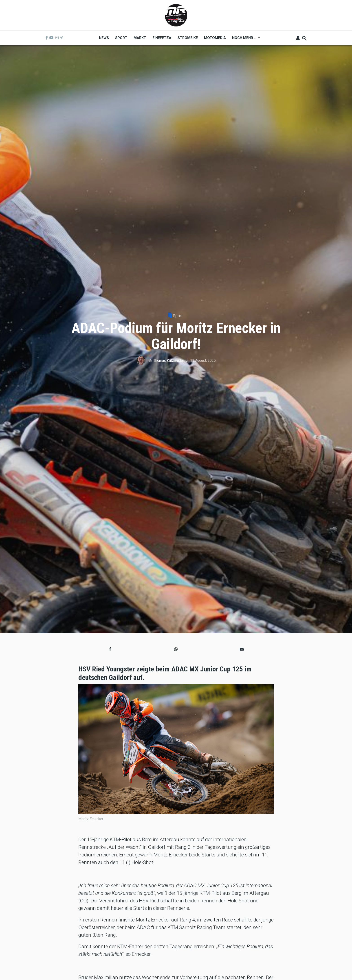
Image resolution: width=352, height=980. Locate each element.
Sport (178, 316)
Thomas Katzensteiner (171, 360)
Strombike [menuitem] (188, 38)
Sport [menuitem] (121, 38)
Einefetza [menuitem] (162, 38)
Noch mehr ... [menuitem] (244, 39)
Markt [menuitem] (140, 38)
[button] (110, 649)
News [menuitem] (104, 38)
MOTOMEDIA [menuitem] (215, 38)
